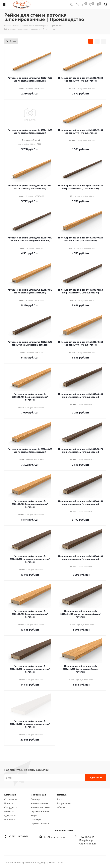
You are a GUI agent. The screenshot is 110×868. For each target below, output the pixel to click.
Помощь (35, 799)
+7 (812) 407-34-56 (19, 836)
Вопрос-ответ (64, 803)
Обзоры (61, 807)
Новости (9, 803)
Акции (34, 815)
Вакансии (9, 811)
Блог (60, 799)
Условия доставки (40, 807)
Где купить (10, 815)
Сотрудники (11, 807)
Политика (9, 819)
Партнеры (36, 819)
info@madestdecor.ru (55, 837)
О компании (11, 799)
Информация (38, 795)
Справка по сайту (40, 823)
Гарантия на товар (41, 811)
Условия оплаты (39, 803)
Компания (10, 795)
